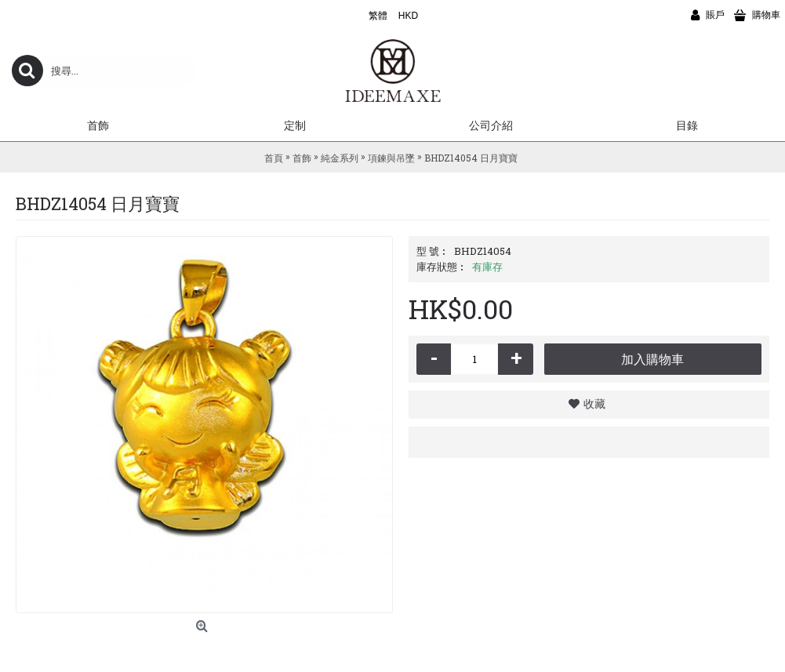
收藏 (594, 403)
